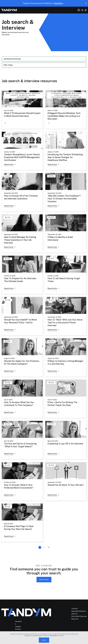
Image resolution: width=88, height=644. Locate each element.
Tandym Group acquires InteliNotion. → (44, 3)
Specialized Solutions (79, 611)
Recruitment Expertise (79, 616)
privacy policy (53, 636)
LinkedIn (18, 627)
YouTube (18, 629)
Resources (75, 619)
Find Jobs (74, 609)
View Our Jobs (44, 580)
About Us (74, 614)
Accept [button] (44, 640)
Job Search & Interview (12, 59)
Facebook (18, 621)
